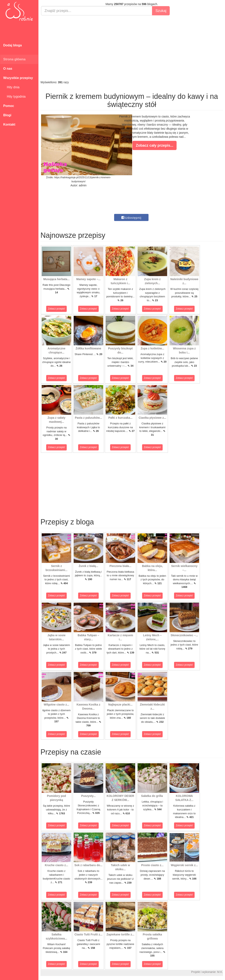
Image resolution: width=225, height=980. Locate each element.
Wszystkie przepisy (18, 78)
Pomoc (9, 106)
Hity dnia (11, 87)
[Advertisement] (132, 48)
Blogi (7, 115)
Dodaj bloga (13, 45)
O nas (8, 69)
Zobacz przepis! (57, 309)
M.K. (220, 972)
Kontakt (9, 124)
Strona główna (14, 59)
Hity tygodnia (14, 97)
